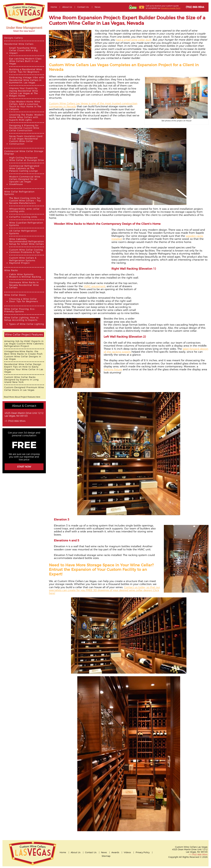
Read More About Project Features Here (22, 397)
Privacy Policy (143, 852)
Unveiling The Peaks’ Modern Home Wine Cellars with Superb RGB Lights (26, 117)
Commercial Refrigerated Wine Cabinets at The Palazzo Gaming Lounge (24, 168)
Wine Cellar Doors (15, 295)
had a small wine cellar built (134, 40)
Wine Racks (11, 270)
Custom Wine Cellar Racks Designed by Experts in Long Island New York (21, 380)
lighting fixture (113, 369)
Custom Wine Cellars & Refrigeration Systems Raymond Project (23, 260)
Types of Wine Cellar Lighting (27, 324)
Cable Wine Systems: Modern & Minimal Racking (25, 276)
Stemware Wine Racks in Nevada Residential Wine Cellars (24, 285)
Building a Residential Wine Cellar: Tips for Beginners (26, 71)
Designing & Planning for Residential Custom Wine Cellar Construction (24, 128)
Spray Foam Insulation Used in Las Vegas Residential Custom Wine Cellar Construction (26, 140)
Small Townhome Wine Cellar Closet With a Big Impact (23, 50)
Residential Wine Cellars (19, 44)
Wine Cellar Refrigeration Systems (19, 193)
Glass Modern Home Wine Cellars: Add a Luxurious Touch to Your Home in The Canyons (25, 105)
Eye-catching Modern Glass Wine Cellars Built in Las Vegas (25, 61)
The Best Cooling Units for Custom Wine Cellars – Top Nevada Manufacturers (25, 201)
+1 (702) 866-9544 (15, 421)
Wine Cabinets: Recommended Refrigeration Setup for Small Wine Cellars (27, 242)
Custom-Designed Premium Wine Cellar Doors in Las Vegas (24, 389)
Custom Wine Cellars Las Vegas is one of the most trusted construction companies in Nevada (93, 105)
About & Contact (24, 406)
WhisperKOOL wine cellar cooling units (24, 210)
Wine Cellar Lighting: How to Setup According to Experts (21, 319)
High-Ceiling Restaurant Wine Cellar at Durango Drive (27, 159)
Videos (127, 852)
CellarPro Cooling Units (23, 217)
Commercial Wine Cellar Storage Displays (24, 152)
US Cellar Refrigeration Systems (23, 232)
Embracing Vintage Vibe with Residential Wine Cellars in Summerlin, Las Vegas (27, 80)
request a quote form (171, 8)
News (98, 7)
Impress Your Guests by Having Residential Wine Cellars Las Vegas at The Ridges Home (24, 92)
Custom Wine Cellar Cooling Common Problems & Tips (26, 251)
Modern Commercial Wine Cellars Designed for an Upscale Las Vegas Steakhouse (25, 180)
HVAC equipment (94, 286)
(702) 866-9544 (195, 7)
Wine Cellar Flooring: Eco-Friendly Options (20, 310)
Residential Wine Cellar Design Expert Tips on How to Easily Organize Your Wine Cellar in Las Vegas (24, 368)
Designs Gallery (14, 38)
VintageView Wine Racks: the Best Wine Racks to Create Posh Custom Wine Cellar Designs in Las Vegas (23, 355)
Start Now (24, 467)
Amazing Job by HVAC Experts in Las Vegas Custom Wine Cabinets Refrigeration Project (24, 344)
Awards (115, 852)
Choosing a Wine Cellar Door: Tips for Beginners (24, 300)
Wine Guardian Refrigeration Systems (26, 224)
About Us (67, 7)
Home (54, 7)
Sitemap (106, 856)
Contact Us (83, 7)
